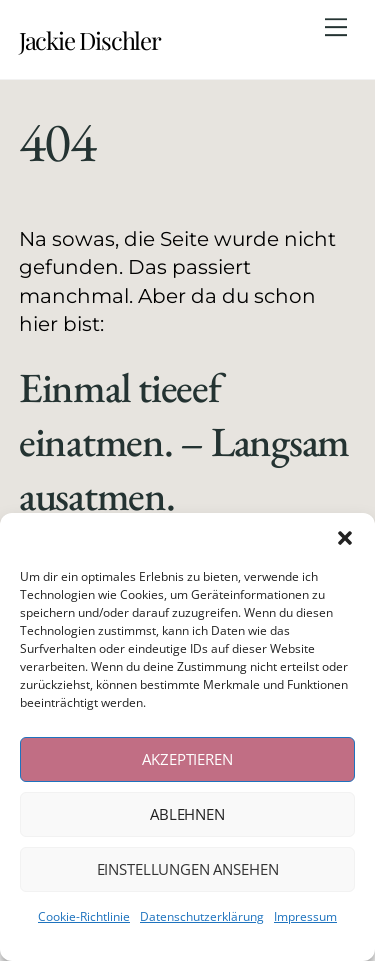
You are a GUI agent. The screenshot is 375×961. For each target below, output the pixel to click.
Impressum (305, 916)
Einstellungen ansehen (188, 869)
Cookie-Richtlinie (84, 916)
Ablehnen (187, 814)
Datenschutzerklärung (202, 916)
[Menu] (336, 27)
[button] (345, 538)
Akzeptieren (187, 759)
